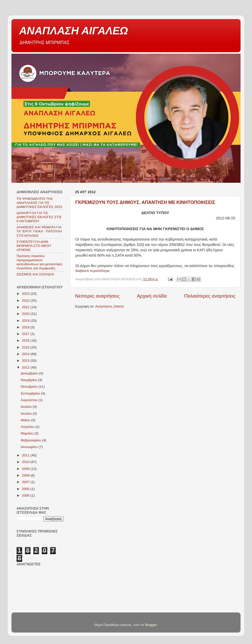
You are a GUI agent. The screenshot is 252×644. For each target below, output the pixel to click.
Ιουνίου (27, 414)
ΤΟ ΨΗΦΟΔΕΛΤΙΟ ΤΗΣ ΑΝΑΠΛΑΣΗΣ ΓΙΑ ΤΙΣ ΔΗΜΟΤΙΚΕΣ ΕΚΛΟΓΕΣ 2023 (39, 203)
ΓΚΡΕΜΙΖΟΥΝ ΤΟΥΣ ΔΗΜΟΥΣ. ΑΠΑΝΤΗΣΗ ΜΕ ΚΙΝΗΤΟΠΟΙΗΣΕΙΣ (145, 202)
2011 (26, 455)
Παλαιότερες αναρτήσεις (210, 296)
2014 (26, 354)
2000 (26, 495)
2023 (26, 294)
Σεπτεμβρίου (31, 393)
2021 (26, 307)
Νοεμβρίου (29, 380)
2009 (26, 469)
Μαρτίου (27, 433)
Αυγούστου (30, 400)
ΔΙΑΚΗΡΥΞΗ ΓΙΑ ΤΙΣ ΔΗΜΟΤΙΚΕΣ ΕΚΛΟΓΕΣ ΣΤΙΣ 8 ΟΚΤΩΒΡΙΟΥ (39, 217)
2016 (26, 340)
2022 (26, 300)
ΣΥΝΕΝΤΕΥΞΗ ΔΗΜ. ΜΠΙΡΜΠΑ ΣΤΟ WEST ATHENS (34, 246)
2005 (26, 489)
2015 (26, 347)
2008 (26, 475)
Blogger (151, 625)
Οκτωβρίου (30, 387)
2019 (26, 321)
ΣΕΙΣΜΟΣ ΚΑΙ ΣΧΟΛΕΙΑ (35, 274)
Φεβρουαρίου (31, 440)
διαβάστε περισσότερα (92, 271)
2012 (26, 367)
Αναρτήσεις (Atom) (109, 306)
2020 (26, 314)
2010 (26, 462)
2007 (26, 482)
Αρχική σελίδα (152, 296)
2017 (26, 334)
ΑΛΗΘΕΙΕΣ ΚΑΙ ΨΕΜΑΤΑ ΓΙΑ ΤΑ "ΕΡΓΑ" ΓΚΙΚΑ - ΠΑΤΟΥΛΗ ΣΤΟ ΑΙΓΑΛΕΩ (39, 231)
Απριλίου (28, 427)
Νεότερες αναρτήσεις (97, 296)
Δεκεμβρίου (30, 373)
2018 (26, 327)
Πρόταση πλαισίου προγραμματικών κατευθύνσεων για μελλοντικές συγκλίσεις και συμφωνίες (39, 262)
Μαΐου (26, 420)
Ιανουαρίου (30, 447)
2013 (26, 361)
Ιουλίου (27, 407)
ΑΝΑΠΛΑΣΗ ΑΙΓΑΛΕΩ (74, 31)
